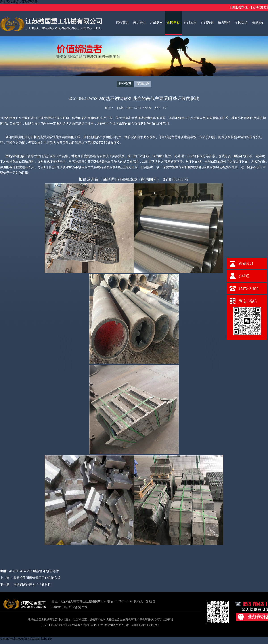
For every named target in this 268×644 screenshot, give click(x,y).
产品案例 (207, 22)
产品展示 (156, 22)
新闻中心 (173, 22)
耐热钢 (38, 571)
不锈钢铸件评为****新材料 (32, 585)
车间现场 (241, 22)
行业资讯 (125, 84)
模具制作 (224, 22)
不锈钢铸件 (51, 571)
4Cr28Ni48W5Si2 (21, 571)
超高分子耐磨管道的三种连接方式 (37, 578)
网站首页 (122, 22)
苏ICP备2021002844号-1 (146, 625)
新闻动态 (143, 84)
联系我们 (258, 22)
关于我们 (139, 22)
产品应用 (190, 22)
